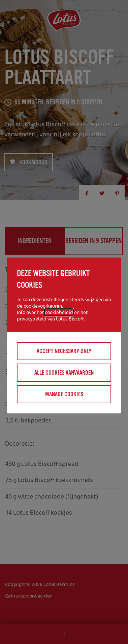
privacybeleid (32, 319)
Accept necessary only (64, 351)
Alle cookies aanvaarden (64, 373)
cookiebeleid (59, 312)
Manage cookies (64, 394)
